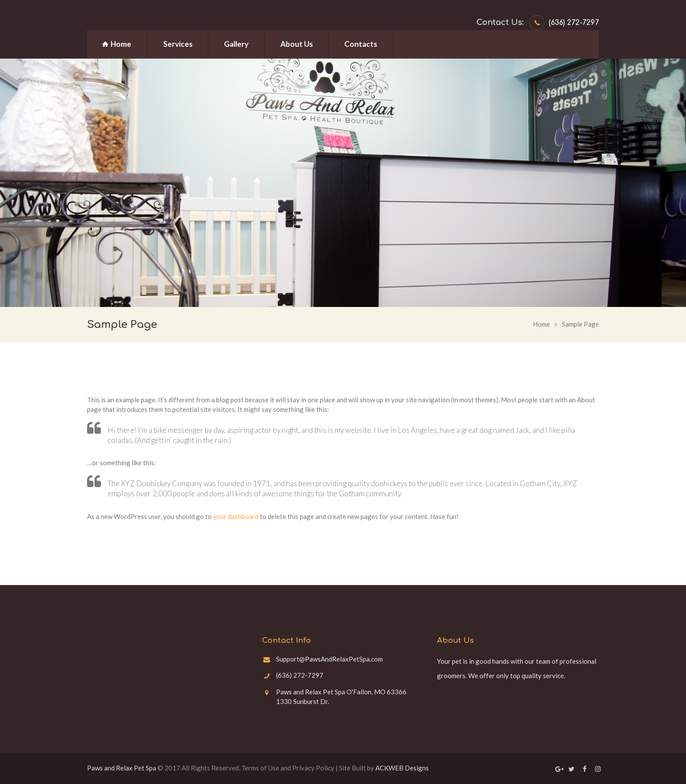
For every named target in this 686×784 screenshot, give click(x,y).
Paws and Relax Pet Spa (122, 768)
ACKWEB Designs (402, 768)
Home (541, 324)
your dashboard (236, 516)
